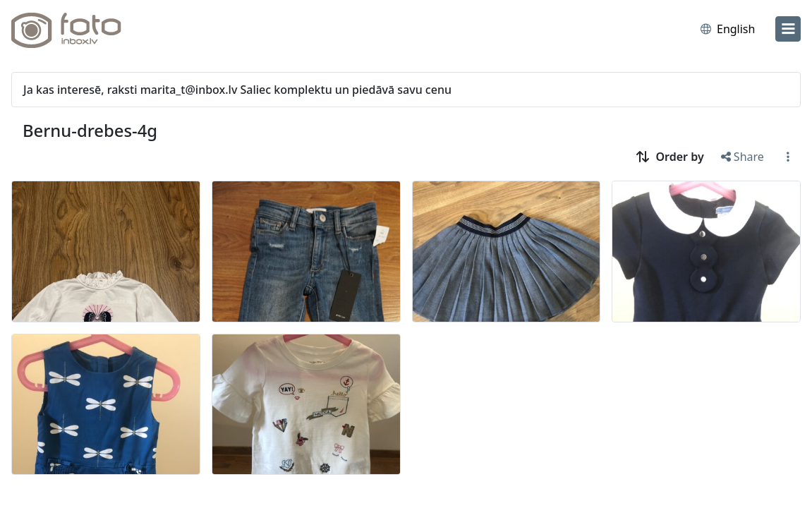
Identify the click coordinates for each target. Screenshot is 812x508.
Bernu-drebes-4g (90, 131)
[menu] (788, 29)
